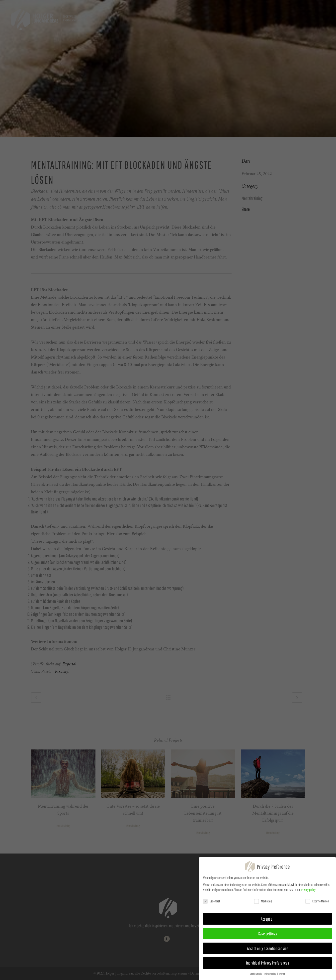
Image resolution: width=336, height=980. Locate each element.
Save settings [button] (268, 934)
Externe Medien (317, 902)
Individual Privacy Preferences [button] (267, 963)
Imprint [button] (282, 974)
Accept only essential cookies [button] (268, 949)
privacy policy (308, 890)
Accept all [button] (268, 919)
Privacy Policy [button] (271, 974)
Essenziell (212, 902)
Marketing (263, 902)
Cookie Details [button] (256, 974)
